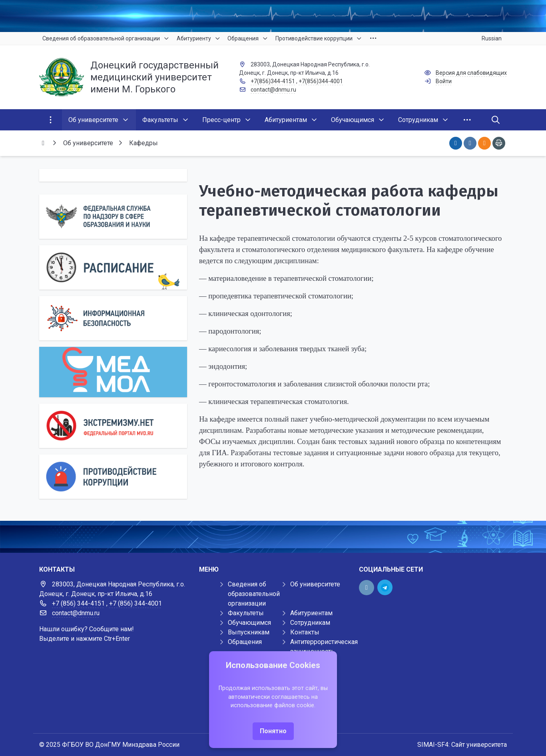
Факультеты (246, 613)
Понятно (273, 731)
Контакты (305, 632)
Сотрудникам (310, 623)
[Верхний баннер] (273, 16)
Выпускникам (249, 632)
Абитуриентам (311, 613)
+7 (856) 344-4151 (78, 603)
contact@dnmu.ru (273, 90)
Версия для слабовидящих (471, 73)
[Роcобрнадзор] (113, 217)
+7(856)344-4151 (273, 81)
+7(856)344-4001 (321, 81)
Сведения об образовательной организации (254, 594)
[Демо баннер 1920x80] (273, 537)
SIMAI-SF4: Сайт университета (462, 745)
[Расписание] (113, 267)
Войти (444, 81)
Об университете (315, 584)
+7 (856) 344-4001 (136, 603)
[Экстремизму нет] (113, 426)
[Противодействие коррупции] (113, 477)
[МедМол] (113, 372)
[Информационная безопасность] (113, 318)
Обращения (245, 642)
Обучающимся (249, 623)
